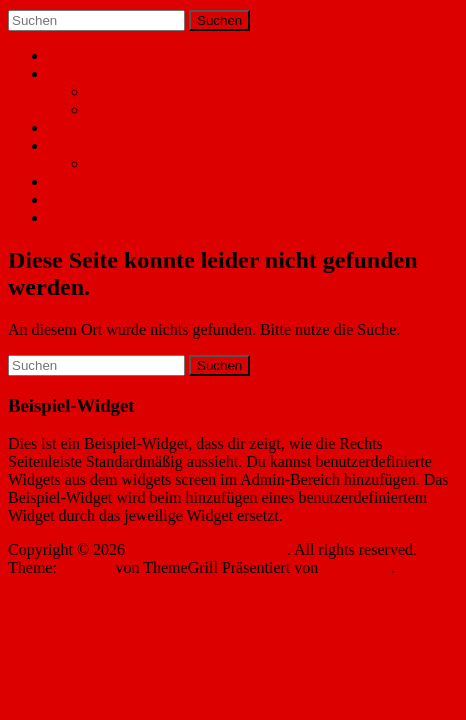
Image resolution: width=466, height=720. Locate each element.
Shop (64, 217)
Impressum (83, 181)
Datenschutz (87, 199)
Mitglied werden (141, 109)
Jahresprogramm (101, 145)
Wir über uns (89, 73)
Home (67, 55)
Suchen (219, 20)
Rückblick (121, 163)
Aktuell (72, 127)
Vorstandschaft (135, 91)
